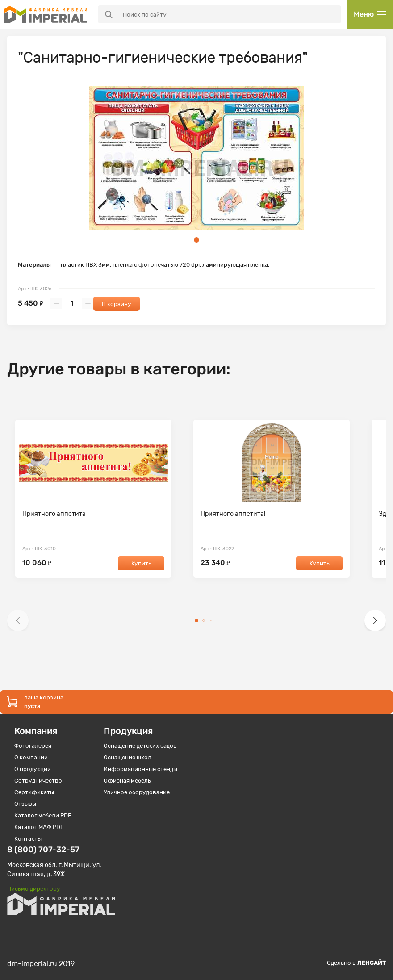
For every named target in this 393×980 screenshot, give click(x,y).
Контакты (28, 839)
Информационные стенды (140, 769)
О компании (31, 757)
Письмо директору (34, 889)
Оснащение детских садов (140, 746)
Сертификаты (34, 792)
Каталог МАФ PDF (39, 827)
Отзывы (25, 804)
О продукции (33, 769)
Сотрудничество (38, 781)
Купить (141, 563)
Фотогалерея (33, 746)
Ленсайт (372, 963)
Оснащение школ (128, 757)
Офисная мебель (127, 781)
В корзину (117, 304)
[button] (18, 620)
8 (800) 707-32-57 (43, 850)
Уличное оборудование (137, 792)
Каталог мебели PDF (43, 815)
